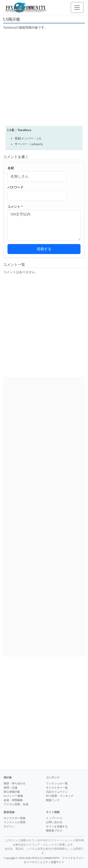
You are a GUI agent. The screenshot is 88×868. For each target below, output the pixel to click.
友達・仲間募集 (13, 800)
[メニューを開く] (77, 7)
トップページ (54, 818)
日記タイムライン (57, 792)
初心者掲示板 (12, 792)
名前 (11, 168)
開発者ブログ (54, 831)
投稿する (44, 249)
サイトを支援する (57, 826)
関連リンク (53, 800)
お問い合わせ (54, 822)
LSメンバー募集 (13, 796)
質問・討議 (10, 788)
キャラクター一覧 (57, 788)
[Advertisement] (44, 77)
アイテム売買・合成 (16, 804)
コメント (15, 207)
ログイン (9, 826)
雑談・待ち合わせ (15, 783)
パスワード (15, 187)
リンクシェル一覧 (57, 783)
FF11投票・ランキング (60, 796)
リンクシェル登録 (15, 822)
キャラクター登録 (15, 818)
